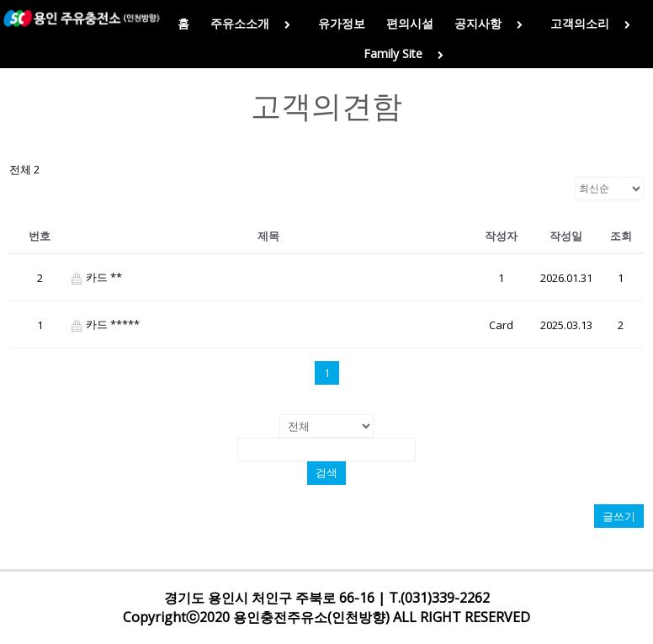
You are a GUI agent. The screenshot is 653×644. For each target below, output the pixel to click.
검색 (326, 473)
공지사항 (492, 23)
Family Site (407, 53)
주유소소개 (254, 23)
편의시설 (410, 23)
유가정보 (342, 23)
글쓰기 (619, 516)
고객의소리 (594, 23)
